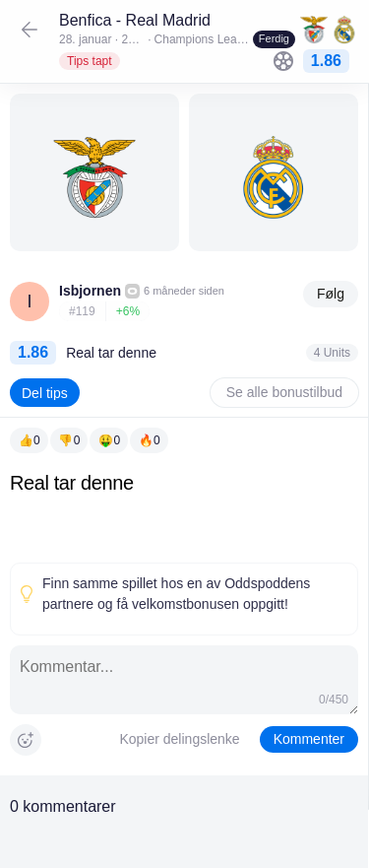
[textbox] (184, 513)
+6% (128, 311)
